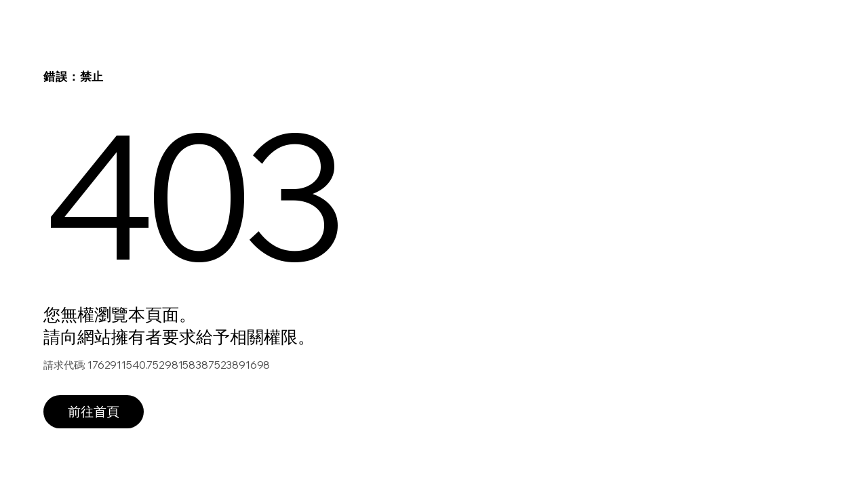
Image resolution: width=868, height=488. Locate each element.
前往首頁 (94, 411)
